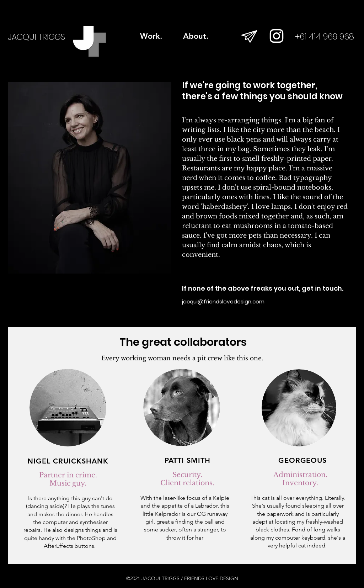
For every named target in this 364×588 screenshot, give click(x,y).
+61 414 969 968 (325, 37)
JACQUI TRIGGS (36, 37)
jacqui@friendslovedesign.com (223, 301)
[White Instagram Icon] (277, 36)
